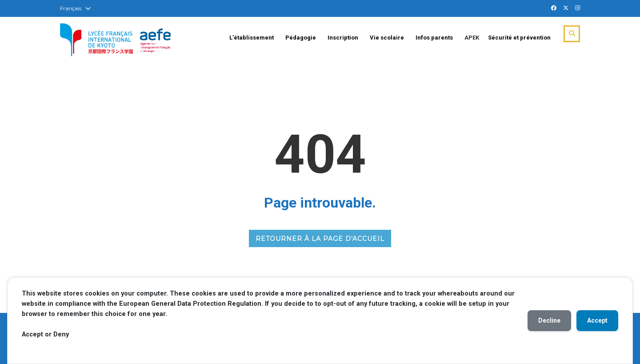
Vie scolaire (387, 38)
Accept (597, 320)
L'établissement (252, 38)
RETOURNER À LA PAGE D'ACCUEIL (320, 239)
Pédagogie (301, 38)
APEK (472, 38)
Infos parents (434, 38)
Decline (549, 320)
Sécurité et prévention (519, 38)
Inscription (343, 38)
